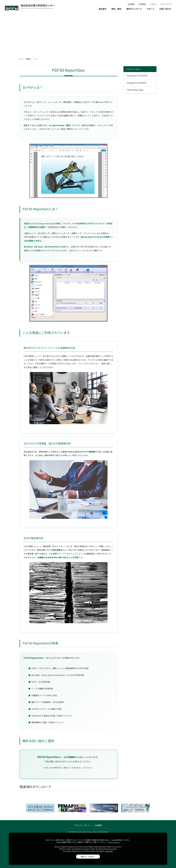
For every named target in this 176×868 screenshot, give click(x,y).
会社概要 (131, 4)
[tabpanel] (40, 808)
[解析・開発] (116, 10)
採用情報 (142, 4)
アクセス (153, 4)
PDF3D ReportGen (135, 90)
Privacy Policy (109, 851)
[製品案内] (103, 10)
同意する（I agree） (88, 856)
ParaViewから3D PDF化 (137, 76)
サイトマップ (166, 4)
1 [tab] (88, 816)
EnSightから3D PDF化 (137, 83)
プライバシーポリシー (83, 825)
